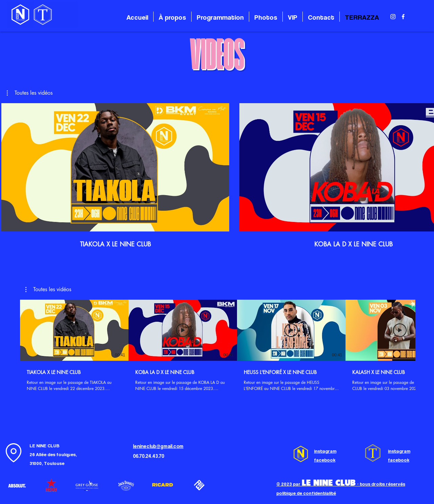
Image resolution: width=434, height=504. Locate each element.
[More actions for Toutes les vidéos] (30, 93)
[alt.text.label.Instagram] (393, 17)
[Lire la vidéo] (74, 330)
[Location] (14, 453)
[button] (30, 93)
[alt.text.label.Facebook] (403, 17)
